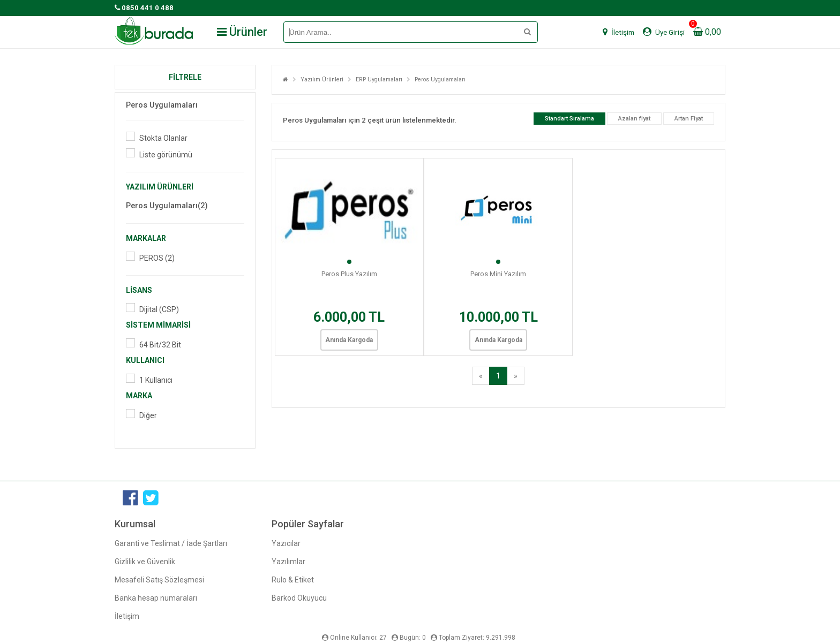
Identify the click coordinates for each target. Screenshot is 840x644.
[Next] (516, 376)
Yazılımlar (288, 562)
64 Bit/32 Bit (160, 345)
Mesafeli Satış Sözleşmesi (159, 580)
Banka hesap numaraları (156, 598)
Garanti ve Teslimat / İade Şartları (171, 543)
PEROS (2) (157, 258)
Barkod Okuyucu (299, 598)
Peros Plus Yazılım (349, 274)
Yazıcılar (286, 543)
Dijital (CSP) (159, 309)
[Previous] (481, 376)
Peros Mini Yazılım (498, 274)
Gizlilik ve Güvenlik (145, 562)
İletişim (127, 616)
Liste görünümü (166, 155)
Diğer (148, 415)
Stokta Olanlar (163, 138)
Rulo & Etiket (293, 580)
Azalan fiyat (634, 119)
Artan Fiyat (689, 119)
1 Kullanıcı (156, 380)
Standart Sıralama (569, 119)
